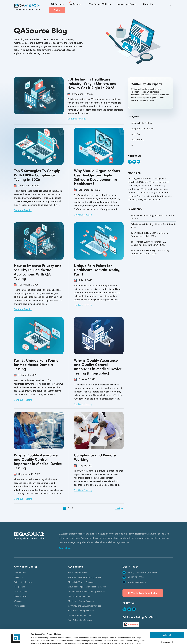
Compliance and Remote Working (95, 457)
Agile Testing (138, 140)
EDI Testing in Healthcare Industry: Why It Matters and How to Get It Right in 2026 (92, 83)
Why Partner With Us (92, 7)
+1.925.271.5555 (133, 577)
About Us (134, 7)
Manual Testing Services (79, 596)
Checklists (19, 577)
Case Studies (20, 573)
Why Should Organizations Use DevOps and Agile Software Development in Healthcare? (97, 177)
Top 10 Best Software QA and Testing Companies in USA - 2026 (150, 235)
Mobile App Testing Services (81, 601)
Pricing (165, 7)
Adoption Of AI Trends (142, 129)
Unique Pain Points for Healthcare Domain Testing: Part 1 (98, 270)
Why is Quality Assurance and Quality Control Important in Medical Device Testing (38, 462)
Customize (167, 628)
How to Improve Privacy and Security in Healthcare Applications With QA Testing (38, 272)
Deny (167, 635)
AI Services (72, 7)
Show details (37, 639)
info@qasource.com (134, 582)
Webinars (18, 601)
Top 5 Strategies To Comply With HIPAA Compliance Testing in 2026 (37, 175)
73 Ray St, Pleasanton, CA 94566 (140, 573)
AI (132, 145)
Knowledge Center (115, 7)
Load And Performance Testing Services (86, 592)
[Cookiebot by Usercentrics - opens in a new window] (15, 639)
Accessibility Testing (142, 123)
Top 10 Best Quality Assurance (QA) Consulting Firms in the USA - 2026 (149, 243)
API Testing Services (77, 573)
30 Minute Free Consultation (143, 593)
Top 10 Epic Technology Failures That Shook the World (153, 217)
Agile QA (136, 134)
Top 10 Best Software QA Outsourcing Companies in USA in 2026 (150, 252)
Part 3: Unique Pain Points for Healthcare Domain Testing (36, 365)
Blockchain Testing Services (81, 582)
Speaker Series (21, 596)
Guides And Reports (23, 582)
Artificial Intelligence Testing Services (85, 577)
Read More (65, 548)
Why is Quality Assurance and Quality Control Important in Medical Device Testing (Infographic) (98, 367)
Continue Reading (77, 119)
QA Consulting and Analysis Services (85, 606)
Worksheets (19, 606)
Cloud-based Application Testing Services (87, 587)
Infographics (20, 587)
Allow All (167, 621)
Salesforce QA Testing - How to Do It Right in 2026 (153, 226)
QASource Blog (21, 592)
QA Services (56, 7)
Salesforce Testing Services (81, 611)
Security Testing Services (80, 615)
